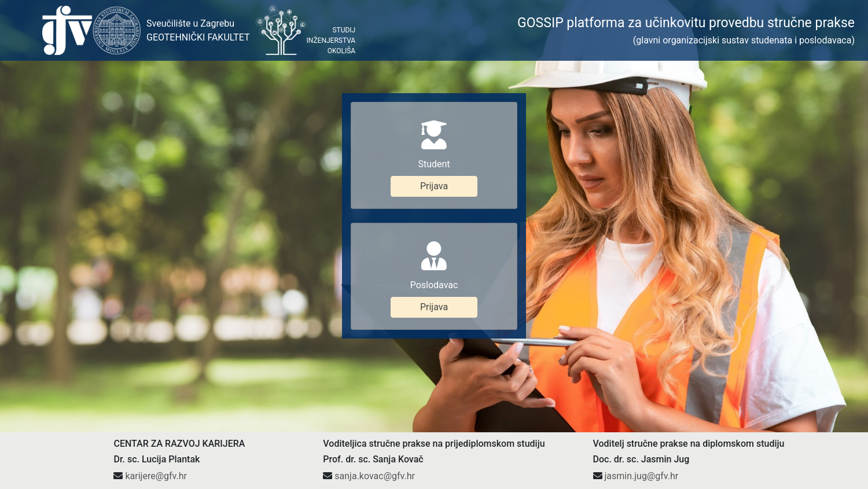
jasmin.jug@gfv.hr (641, 404)
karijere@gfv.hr (156, 404)
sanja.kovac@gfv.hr (375, 404)
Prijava (434, 150)
